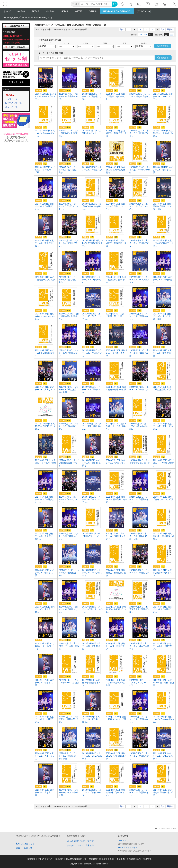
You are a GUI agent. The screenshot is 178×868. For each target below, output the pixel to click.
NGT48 (78, 11)
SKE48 (35, 11)
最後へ (170, 30)
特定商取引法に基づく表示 (101, 859)
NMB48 (50, 11)
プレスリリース (45, 859)
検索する (165, 58)
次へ (163, 30)
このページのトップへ (166, 828)
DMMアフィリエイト (128, 847)
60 (146, 35)
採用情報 (147, 859)
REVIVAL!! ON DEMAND (117, 11)
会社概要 (31, 859)
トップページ (11, 99)
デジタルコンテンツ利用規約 (80, 845)
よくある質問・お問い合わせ (80, 841)
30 (141, 35)
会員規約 (59, 859)
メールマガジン (125, 841)
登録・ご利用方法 (24, 848)
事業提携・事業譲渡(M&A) (129, 859)
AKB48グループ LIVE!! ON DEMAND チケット (28, 17)
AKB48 (21, 11)
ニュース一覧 (11, 107)
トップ (7, 11)
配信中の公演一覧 (13, 103)
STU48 (93, 11)
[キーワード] (96, 4)
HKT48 (64, 11)
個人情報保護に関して (76, 859)
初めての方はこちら (25, 844)
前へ (122, 30)
